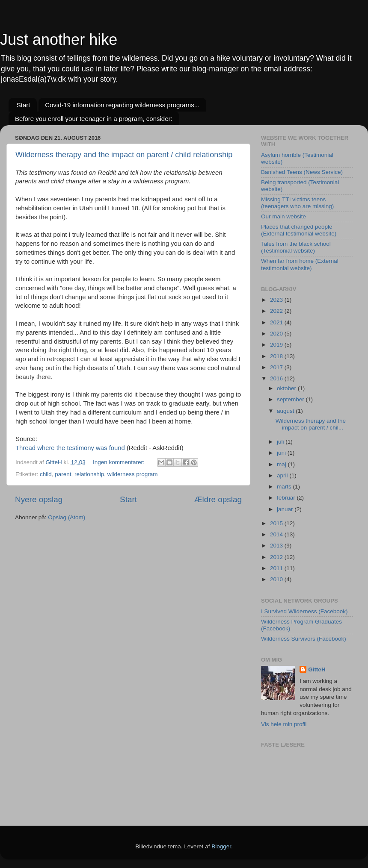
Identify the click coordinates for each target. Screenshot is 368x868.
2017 (277, 367)
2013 (277, 546)
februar (287, 498)
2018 (277, 356)
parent (63, 474)
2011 (277, 568)
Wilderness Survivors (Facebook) (304, 639)
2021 (277, 322)
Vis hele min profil (284, 724)
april (283, 475)
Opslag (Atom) (67, 517)
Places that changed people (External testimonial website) (299, 230)
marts (285, 487)
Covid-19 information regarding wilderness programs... (122, 105)
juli (281, 442)
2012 (277, 557)
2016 (277, 378)
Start (24, 105)
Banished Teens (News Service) (302, 172)
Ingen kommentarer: (120, 462)
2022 (277, 311)
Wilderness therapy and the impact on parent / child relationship (124, 155)
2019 (277, 345)
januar (286, 509)
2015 (277, 523)
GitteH (317, 669)
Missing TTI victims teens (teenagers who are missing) (297, 203)
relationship (89, 474)
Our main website (283, 216)
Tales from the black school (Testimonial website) (296, 247)
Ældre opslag (218, 499)
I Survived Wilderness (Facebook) (304, 611)
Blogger (221, 846)
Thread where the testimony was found (70, 448)
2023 (277, 300)
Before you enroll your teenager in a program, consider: (94, 119)
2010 (277, 579)
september (291, 399)
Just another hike (59, 40)
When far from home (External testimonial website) (300, 264)
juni (282, 453)
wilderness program (133, 474)
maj (282, 464)
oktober (287, 388)
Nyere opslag (39, 499)
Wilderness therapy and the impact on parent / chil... (311, 424)
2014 (277, 534)
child (46, 474)
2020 (277, 334)
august (286, 411)
